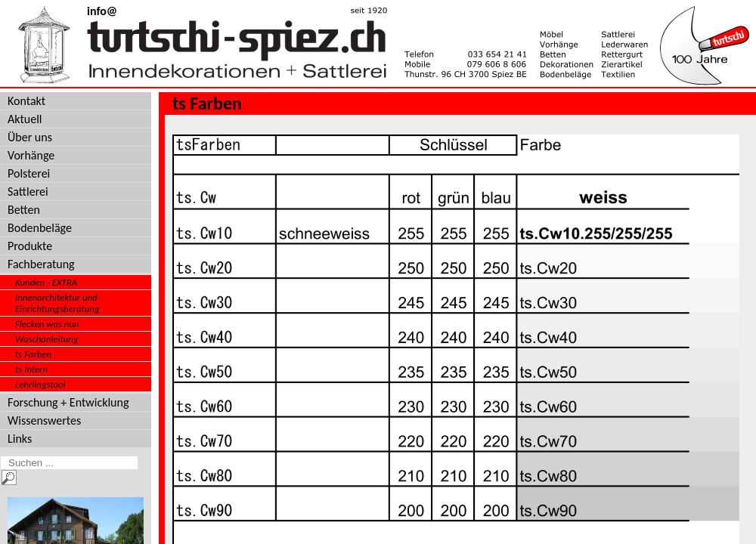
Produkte (30, 246)
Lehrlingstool (40, 384)
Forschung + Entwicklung (68, 402)
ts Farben (33, 354)
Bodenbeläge (40, 228)
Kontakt (26, 101)
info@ (102, 11)
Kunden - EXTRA (46, 282)
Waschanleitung (47, 339)
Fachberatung (41, 264)
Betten (24, 210)
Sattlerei (28, 192)
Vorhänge (31, 155)
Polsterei (29, 173)
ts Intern (31, 369)
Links (20, 439)
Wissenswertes (44, 420)
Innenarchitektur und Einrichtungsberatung (57, 303)
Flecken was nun (47, 324)
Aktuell (25, 119)
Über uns (30, 137)
